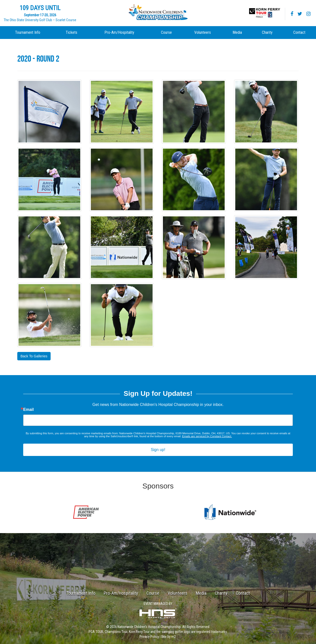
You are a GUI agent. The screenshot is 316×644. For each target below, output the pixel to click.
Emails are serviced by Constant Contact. (207, 436)
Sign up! (158, 450)
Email (29, 410)
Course (166, 32)
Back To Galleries (34, 356)
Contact (299, 32)
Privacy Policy (149, 637)
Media (237, 32)
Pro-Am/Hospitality (119, 32)
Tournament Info (28, 32)
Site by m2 (168, 637)
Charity (267, 32)
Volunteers (203, 32)
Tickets (71, 32)
